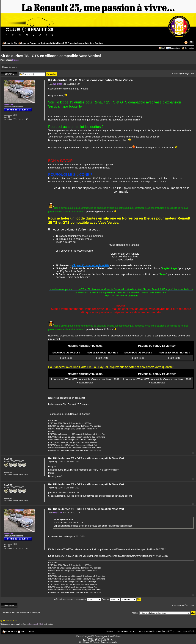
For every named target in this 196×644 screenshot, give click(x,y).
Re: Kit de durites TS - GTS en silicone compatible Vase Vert (86, 458)
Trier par (111, 599)
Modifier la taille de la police (191, 42)
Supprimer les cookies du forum (137, 631)
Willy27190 (58, 84)
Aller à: (135, 613)
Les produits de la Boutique (90, 43)
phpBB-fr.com (104, 638)
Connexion (189, 48)
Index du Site (11, 43)
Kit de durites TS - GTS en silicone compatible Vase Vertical (51, 56)
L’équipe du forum (114, 631)
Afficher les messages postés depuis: (78, 599)
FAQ (163, 48)
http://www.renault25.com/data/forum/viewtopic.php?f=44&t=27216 (134, 556)
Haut (193, 453)
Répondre (9, 74)
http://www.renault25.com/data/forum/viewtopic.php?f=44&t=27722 (132, 549)
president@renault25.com (100, 211)
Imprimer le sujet (186, 42)
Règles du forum (9, 67)
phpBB (90, 636)
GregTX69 (57, 462)
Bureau (15, 60)
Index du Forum (29, 43)
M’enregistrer (175, 48)
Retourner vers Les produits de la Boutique (21, 612)
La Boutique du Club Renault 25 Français (57, 43)
